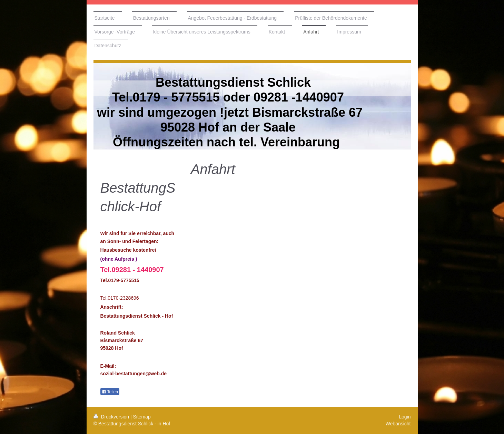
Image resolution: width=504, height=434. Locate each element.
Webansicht (398, 424)
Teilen (110, 392)
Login (405, 417)
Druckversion (112, 417)
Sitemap (142, 417)
